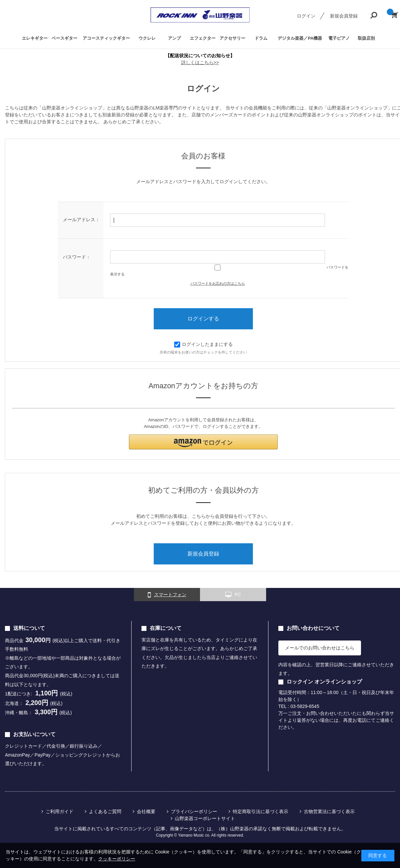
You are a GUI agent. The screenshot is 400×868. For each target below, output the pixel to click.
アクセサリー (232, 38)
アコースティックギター (106, 38)
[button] (203, 442)
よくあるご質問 (105, 811)
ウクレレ (147, 38)
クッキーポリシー (117, 859)
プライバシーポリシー (194, 811)
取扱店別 (366, 38)
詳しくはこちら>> (200, 62)
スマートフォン (167, 595)
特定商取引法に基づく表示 (260, 811)
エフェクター (203, 38)
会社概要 (146, 811)
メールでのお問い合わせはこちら (320, 648)
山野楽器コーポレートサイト (205, 818)
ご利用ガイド (60, 811)
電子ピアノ (339, 38)
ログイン (306, 16)
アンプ (174, 38)
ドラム (261, 38)
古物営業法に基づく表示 (329, 811)
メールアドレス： (81, 220)
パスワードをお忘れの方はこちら (218, 283)
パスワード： (77, 257)
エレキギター (35, 38)
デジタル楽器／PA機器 (300, 38)
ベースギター (64, 38)
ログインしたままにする (203, 344)
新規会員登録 (344, 16)
